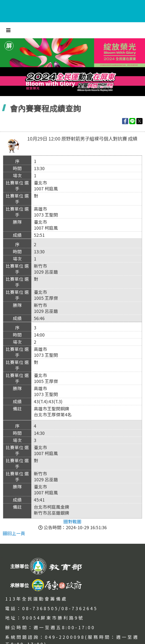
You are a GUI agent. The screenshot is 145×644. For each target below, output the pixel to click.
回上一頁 (14, 533)
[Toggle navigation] (8, 30)
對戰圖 (72, 521)
